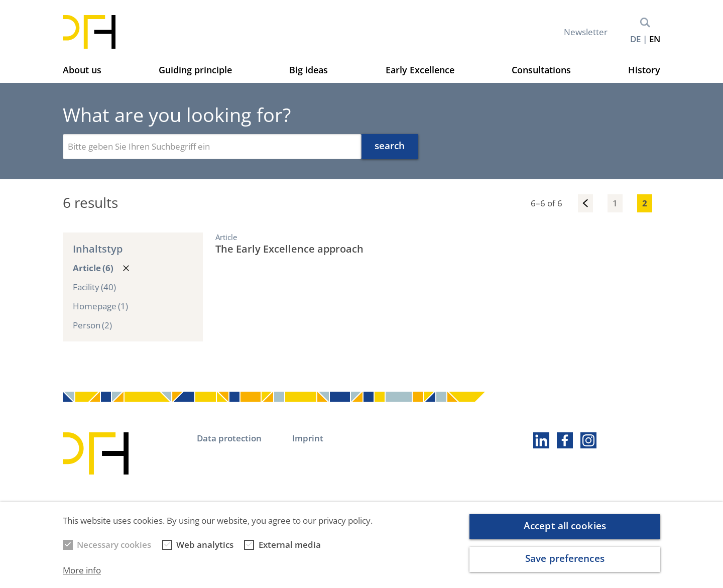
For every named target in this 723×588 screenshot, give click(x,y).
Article (93, 268)
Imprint (308, 438)
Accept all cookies (565, 534)
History (644, 70)
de (635, 39)
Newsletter (586, 32)
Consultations (541, 70)
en (655, 39)
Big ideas (309, 70)
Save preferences (565, 566)
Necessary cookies (114, 552)
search (390, 146)
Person (92, 325)
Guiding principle (195, 70)
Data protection (229, 438)
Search (645, 23)
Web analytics (205, 552)
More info (82, 578)
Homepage (100, 306)
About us (82, 70)
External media (290, 552)
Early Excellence (420, 70)
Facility (94, 287)
